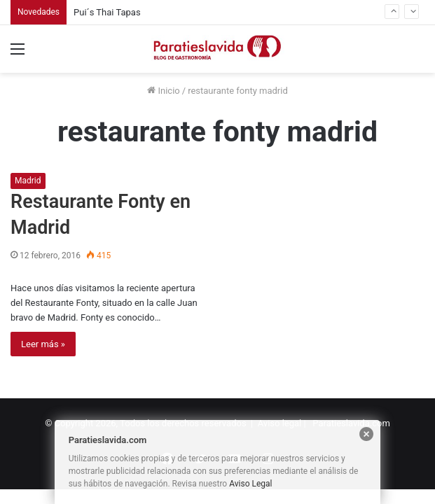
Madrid (28, 181)
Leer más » (43, 344)
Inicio (163, 91)
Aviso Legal (250, 484)
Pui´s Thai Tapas (107, 12)
